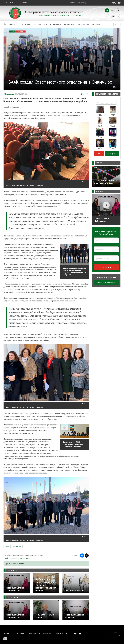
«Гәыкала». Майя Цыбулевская (102, 220)
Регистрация (82, 3)
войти (7, 558)
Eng (113, 10)
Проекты (47, 24)
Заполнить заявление (106, 282)
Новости (37, 24)
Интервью (96, 24)
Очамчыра (21, 31)
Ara (118, 16)
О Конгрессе (14, 24)
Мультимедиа (83, 24)
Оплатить (106, 267)
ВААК (12, 31)
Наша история (70, 24)
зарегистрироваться (21, 558)
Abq (113, 16)
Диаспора (57, 24)
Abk (107, 16)
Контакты (21, 634)
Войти (73, 3)
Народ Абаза (26, 24)
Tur (118, 10)
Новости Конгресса (62, 634)
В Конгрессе (9, 94)
